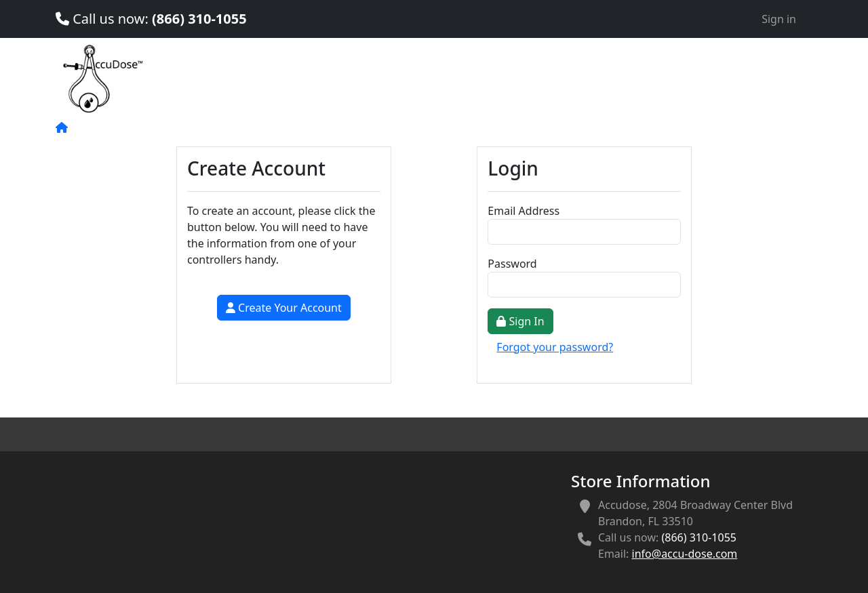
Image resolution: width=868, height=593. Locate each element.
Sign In (520, 321)
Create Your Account (284, 308)
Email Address (524, 211)
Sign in (779, 19)
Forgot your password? (555, 347)
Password (512, 264)
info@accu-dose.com (685, 554)
